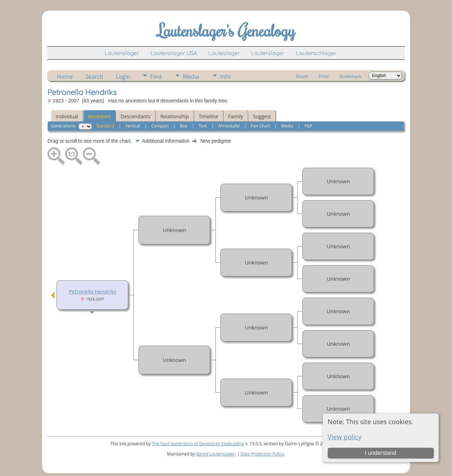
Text (203, 126)
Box (184, 126)
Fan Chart (261, 126)
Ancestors (99, 116)
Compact (160, 126)
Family (236, 116)
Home (64, 77)
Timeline (209, 116)
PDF (308, 126)
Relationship (175, 116)
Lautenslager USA (174, 53)
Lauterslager (268, 53)
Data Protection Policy (262, 454)
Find (156, 77)
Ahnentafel (229, 126)
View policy (345, 437)
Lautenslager (122, 53)
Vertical (133, 126)
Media (191, 77)
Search (94, 77)
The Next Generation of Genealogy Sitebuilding (198, 444)
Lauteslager (224, 53)
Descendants (135, 116)
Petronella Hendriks (92, 291)
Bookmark (350, 76)
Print (324, 76)
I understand (380, 453)
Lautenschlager (316, 53)
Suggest (262, 116)
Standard (105, 126)
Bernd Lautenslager (216, 454)
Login (123, 77)
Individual (67, 116)
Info (225, 77)
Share (302, 76)
